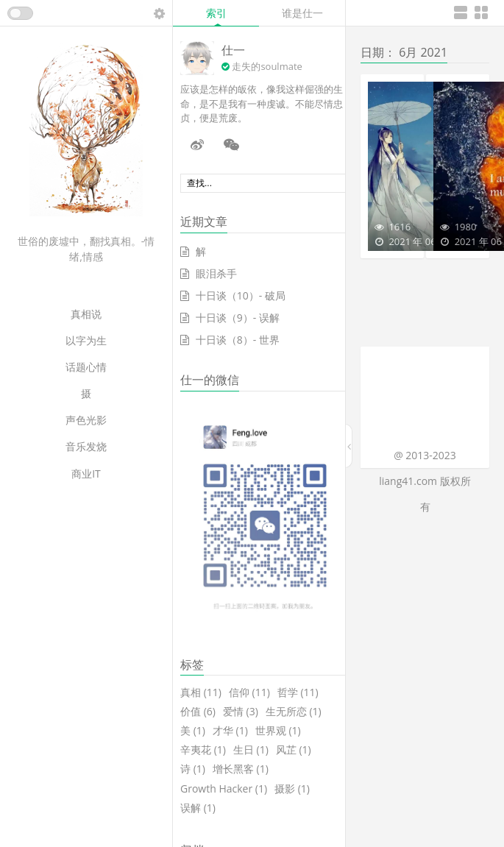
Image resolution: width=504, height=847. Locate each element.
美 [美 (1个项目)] (193, 731)
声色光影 (86, 420)
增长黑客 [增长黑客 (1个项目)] (241, 769)
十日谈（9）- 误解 (238, 318)
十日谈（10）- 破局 (241, 295)
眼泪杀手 (216, 273)
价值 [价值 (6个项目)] (198, 712)
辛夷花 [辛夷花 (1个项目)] (203, 750)
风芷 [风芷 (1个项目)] (294, 750)
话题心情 (86, 367)
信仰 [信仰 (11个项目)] (249, 692)
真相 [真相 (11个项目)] (201, 692)
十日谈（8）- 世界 (238, 340)
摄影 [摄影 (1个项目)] (292, 789)
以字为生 (86, 340)
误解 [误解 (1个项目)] (198, 808)
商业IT (86, 474)
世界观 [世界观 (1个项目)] (278, 731)
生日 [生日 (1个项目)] (251, 750)
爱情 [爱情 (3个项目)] (241, 712)
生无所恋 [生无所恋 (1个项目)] (294, 712)
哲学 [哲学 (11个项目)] (298, 692)
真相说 (86, 314)
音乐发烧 (86, 446)
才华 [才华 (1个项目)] (230, 731)
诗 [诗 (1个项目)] (193, 769)
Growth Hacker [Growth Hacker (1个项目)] (224, 789)
